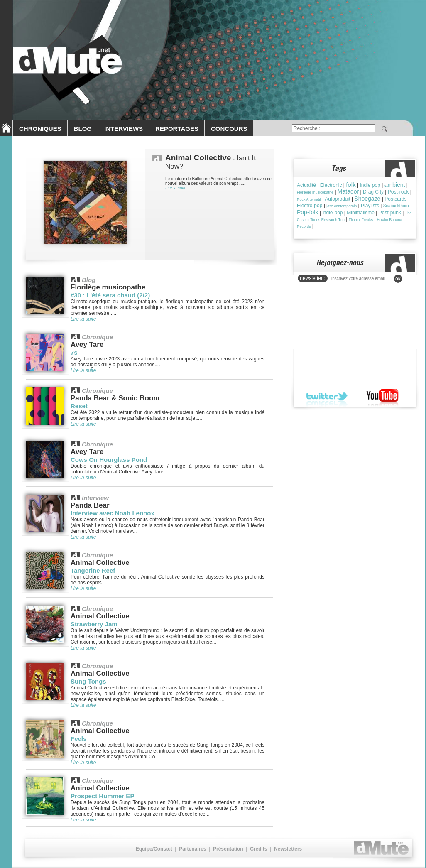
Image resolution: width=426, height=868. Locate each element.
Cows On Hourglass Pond (109, 460)
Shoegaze (367, 199)
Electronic (331, 185)
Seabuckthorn (396, 206)
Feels (78, 739)
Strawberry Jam (94, 624)
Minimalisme (361, 213)
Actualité (306, 185)
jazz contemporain (342, 206)
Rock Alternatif (309, 199)
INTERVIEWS (124, 129)
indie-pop (332, 213)
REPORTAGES (177, 129)
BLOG (83, 129)
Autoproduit (337, 199)
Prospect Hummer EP (102, 796)
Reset (79, 406)
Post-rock (398, 192)
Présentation (228, 849)
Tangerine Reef (93, 570)
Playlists (370, 206)
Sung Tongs (88, 681)
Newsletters (288, 849)
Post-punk (390, 213)
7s (74, 352)
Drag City (373, 192)
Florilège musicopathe (315, 192)
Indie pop (370, 185)
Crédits (258, 849)
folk (351, 185)
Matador (348, 191)
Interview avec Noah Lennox (113, 513)
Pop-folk (307, 212)
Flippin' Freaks (361, 220)
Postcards (395, 199)
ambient (395, 185)
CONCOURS (229, 129)
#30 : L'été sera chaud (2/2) (110, 295)
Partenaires (192, 849)
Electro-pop (310, 206)
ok (398, 279)
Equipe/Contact (154, 849)
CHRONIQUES (40, 129)
